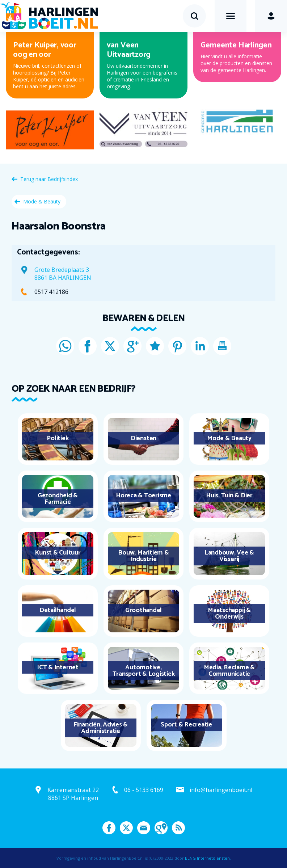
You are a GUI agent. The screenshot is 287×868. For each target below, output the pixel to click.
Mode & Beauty (42, 201)
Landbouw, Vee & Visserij (229, 556)
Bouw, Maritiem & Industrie (143, 556)
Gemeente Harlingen (236, 45)
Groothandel (143, 610)
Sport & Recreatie (186, 725)
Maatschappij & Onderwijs (229, 614)
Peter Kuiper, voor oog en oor (45, 50)
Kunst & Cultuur (58, 553)
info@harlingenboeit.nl (221, 790)
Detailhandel (58, 610)
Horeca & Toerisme (143, 496)
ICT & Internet (58, 667)
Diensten (143, 438)
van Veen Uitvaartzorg (129, 50)
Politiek (58, 438)
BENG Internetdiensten (207, 858)
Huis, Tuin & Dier (229, 496)
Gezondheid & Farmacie (58, 499)
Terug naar (49, 179)
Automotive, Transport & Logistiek (144, 671)
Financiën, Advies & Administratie (101, 728)
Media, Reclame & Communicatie (229, 671)
